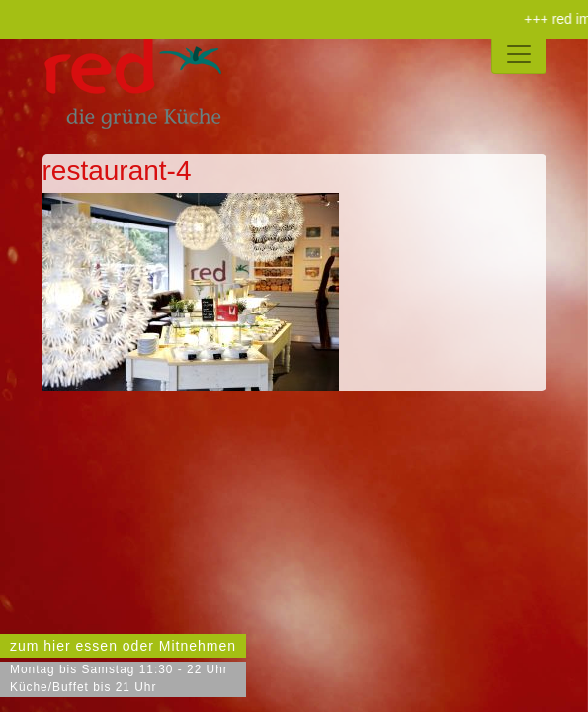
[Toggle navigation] (519, 54)
